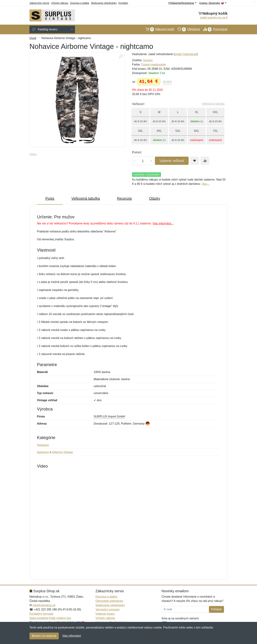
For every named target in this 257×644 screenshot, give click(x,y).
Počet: (137, 152)
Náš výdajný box (61, 618)
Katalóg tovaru (52, 29)
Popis (50, 198)
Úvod (33, 38)
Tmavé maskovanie (153, 64)
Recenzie (124, 198)
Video (33, 154)
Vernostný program (108, 609)
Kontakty (123, 3)
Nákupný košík (158, 29)
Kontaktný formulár (41, 614)
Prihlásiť (216, 609)
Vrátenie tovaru (105, 614)
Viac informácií (72, 636)
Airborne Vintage (62, 452)
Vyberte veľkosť (172, 161)
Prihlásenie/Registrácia (182, 3)
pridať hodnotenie (186, 54)
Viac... (206, 184)
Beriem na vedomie (44, 636)
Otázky (155, 198)
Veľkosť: (139, 104)
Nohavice (43, 445)
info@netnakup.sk (44, 605)
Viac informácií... (163, 223)
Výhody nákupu (60, 3)
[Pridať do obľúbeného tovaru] (195, 161)
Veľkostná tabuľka (213, 104)
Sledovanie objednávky (104, 3)
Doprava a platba (80, 3)
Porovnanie (214, 29)
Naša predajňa (39, 618)
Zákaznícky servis (39, 3)
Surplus (148, 60)
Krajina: (213, 3)
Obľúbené (187, 29)
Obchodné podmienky (109, 601)
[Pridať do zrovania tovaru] (205, 161)
